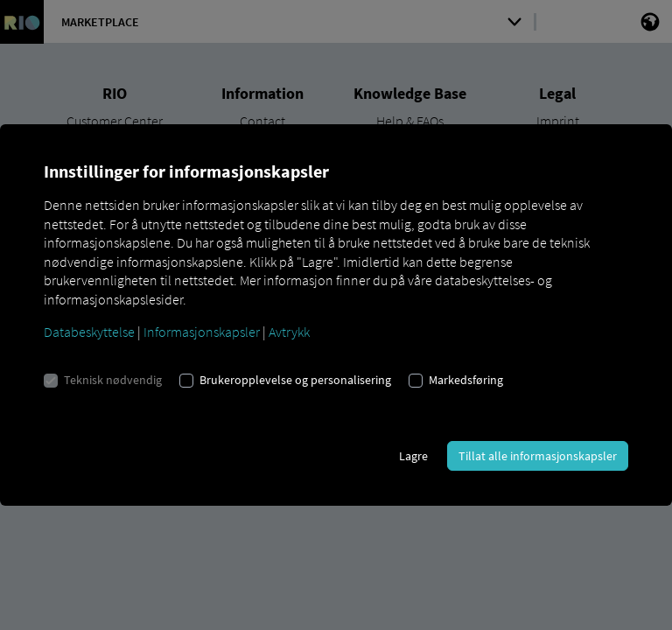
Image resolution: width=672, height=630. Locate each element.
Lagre (413, 456)
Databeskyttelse (89, 332)
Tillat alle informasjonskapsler (538, 456)
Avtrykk (289, 332)
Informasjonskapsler (202, 332)
